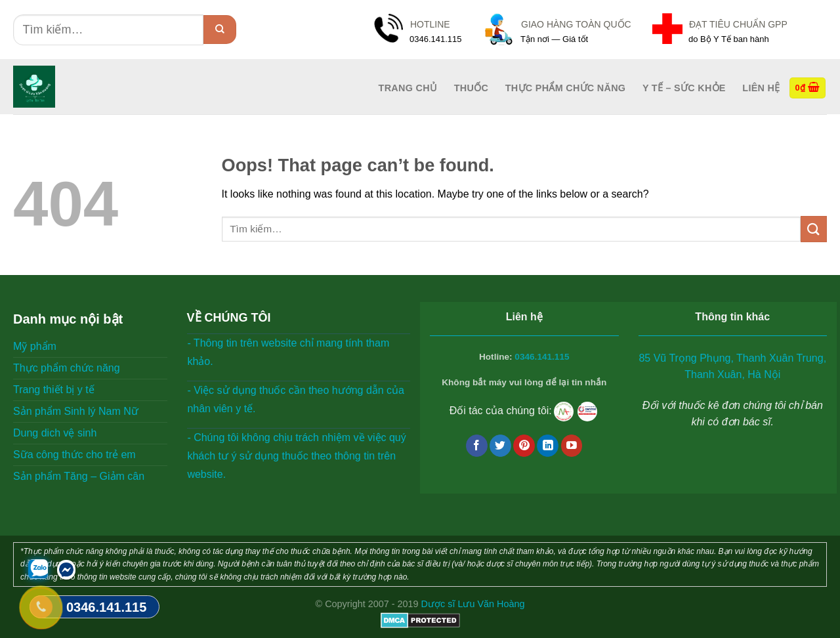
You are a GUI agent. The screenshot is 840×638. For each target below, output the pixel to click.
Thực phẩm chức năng (566, 88)
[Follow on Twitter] (500, 446)
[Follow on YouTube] (572, 446)
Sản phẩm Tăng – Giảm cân (79, 476)
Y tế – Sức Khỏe (684, 88)
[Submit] (220, 30)
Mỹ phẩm (35, 346)
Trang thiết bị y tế (54, 390)
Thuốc (471, 88)
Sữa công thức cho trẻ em (74, 455)
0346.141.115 (542, 357)
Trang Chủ (408, 88)
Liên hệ (761, 88)
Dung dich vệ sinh (55, 433)
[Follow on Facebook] (477, 446)
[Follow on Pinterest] (524, 446)
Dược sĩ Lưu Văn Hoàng (473, 604)
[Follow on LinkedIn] (548, 446)
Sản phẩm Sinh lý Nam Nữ (76, 411)
